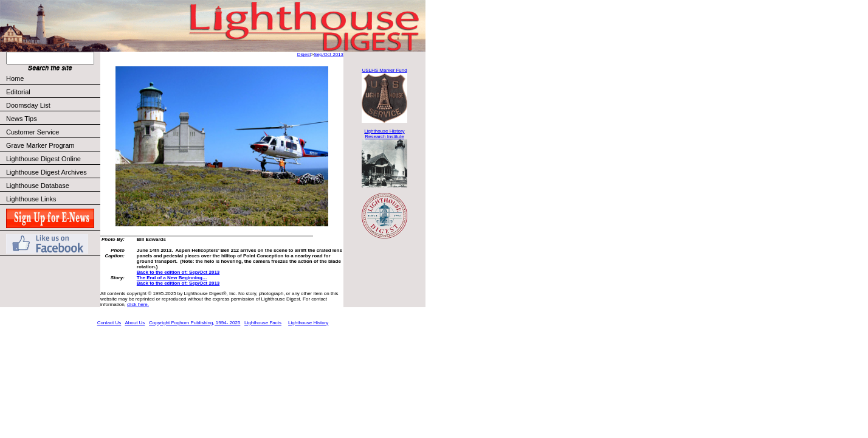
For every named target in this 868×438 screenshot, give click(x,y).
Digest (304, 54)
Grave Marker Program (40, 145)
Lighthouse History (308, 323)
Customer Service (53, 132)
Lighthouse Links (31, 199)
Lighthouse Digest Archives (46, 172)
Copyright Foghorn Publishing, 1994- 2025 (195, 323)
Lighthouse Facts (263, 323)
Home (15, 78)
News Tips (22, 119)
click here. (138, 304)
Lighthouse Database (38, 186)
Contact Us (109, 323)
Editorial (53, 92)
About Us (135, 323)
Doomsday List (28, 105)
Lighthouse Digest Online (43, 159)
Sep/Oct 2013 (329, 54)
